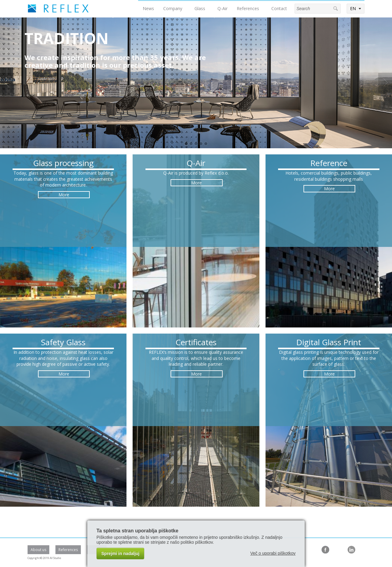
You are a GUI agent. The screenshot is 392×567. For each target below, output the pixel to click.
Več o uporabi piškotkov (273, 553)
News (148, 8)
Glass (200, 8)
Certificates (196, 342)
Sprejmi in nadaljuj (120, 554)
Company (173, 8)
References (248, 8)
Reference (329, 163)
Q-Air (222, 8)
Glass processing (63, 163)
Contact (279, 8)
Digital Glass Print (329, 342)
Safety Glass (63, 342)
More (64, 195)
